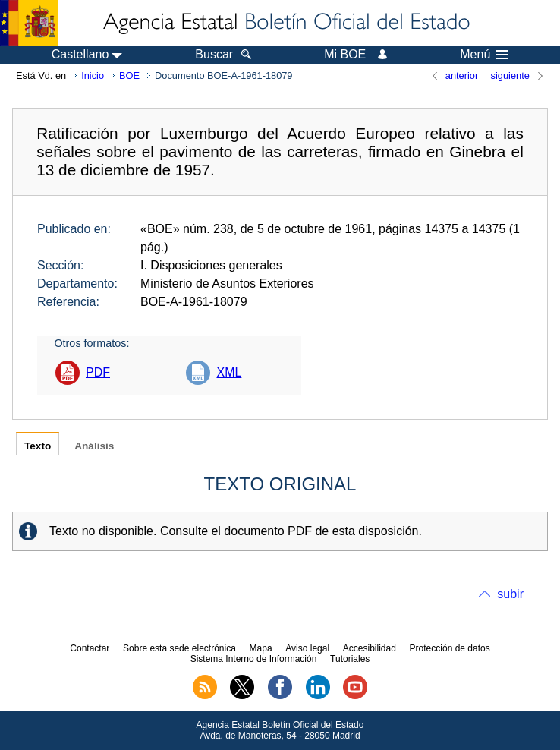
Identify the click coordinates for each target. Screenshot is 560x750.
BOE (129, 76)
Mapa (261, 648)
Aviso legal (307, 648)
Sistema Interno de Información (254, 659)
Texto (38, 446)
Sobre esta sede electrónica (179, 648)
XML (229, 372)
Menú (484, 55)
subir (510, 594)
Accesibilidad (370, 648)
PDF (98, 372)
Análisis (94, 446)
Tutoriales (350, 659)
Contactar (90, 648)
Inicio (93, 76)
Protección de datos (450, 648)
